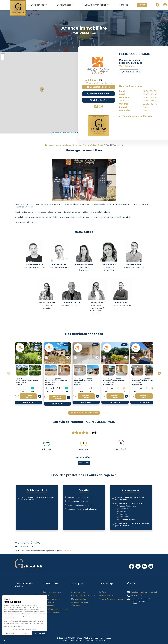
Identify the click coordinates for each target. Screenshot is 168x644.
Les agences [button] (37, 5)
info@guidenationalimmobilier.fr (144, 592)
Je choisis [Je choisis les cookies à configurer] (25, 633)
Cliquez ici (67, 551)
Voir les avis (84, 463)
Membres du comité (52, 599)
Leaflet (55, 133)
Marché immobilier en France (56, 609)
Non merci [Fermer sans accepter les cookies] (10, 633)
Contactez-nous (78, 592)
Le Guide (103, 592)
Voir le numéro (129, 72)
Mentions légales (78, 599)
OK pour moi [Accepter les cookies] (40, 633)
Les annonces (49, 596)
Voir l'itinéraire (127, 66)
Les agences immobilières (26, 595)
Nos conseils (48, 606)
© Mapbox (62, 133)
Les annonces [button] (64, 5)
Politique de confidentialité (83, 596)
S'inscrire (142, 5)
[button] (42, 90)
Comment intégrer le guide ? (112, 599)
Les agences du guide (53, 592)
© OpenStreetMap (71, 133)
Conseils (124, 5)
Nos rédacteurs (50, 602)
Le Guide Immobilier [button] (95, 5)
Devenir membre (107, 596)
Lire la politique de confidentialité (14, 626)
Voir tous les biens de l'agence (84, 413)
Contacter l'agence (28, 396)
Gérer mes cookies (51, 613)
